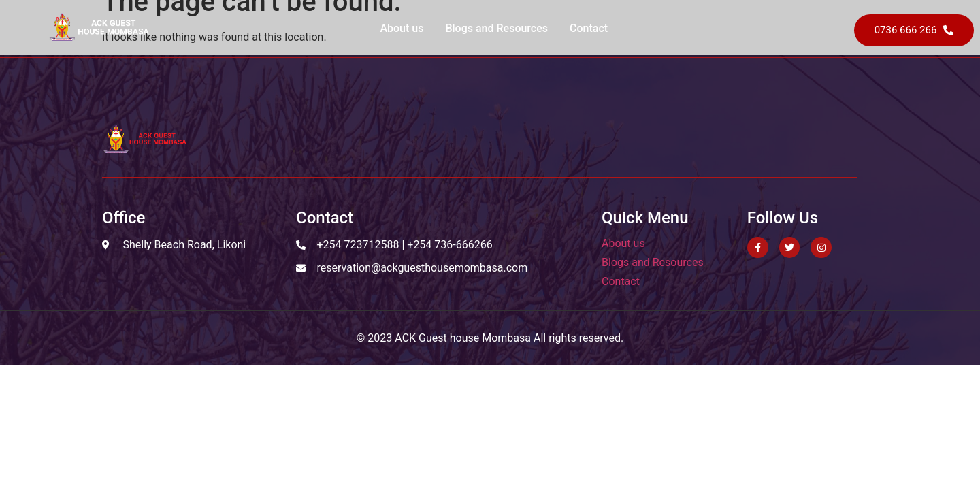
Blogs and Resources (496, 28)
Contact (589, 28)
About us (402, 28)
